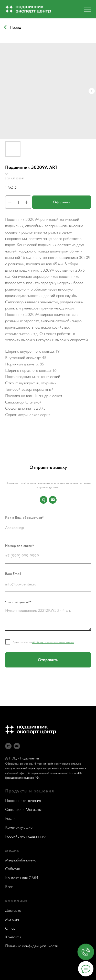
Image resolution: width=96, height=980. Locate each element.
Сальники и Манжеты (23, 809)
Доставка (13, 910)
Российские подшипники (26, 836)
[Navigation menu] (87, 9)
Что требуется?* (18, 602)
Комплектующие (19, 827)
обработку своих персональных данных (53, 642)
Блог (9, 887)
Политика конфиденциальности (32, 946)
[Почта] (53, 500)
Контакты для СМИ (22, 878)
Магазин (13, 919)
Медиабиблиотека (21, 860)
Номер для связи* (20, 546)
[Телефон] (8, 746)
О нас (10, 928)
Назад (15, 27)
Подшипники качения (23, 800)
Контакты (13, 937)
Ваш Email (13, 574)
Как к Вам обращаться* (24, 517)
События (12, 869)
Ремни (10, 818)
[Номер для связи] (44, 500)
